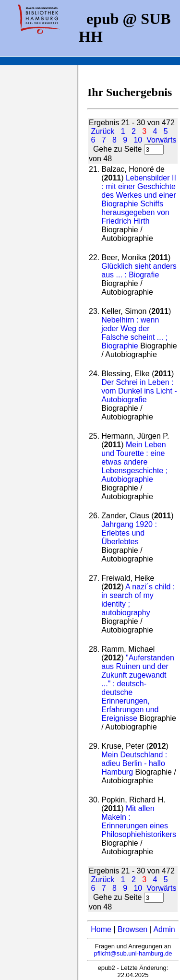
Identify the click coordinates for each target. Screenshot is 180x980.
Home (101, 929)
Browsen (132, 929)
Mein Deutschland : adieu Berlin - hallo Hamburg (134, 763)
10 (138, 140)
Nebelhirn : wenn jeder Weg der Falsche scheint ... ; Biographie (134, 333)
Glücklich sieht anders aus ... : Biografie (139, 270)
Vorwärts (161, 140)
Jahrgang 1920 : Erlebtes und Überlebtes (129, 533)
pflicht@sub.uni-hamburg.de (133, 953)
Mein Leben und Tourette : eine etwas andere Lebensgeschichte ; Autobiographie (134, 462)
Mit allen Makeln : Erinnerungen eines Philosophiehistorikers (139, 821)
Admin (164, 929)
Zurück (102, 131)
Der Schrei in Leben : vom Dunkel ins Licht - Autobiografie (139, 391)
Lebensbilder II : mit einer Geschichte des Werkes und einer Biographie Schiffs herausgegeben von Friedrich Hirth (139, 199)
